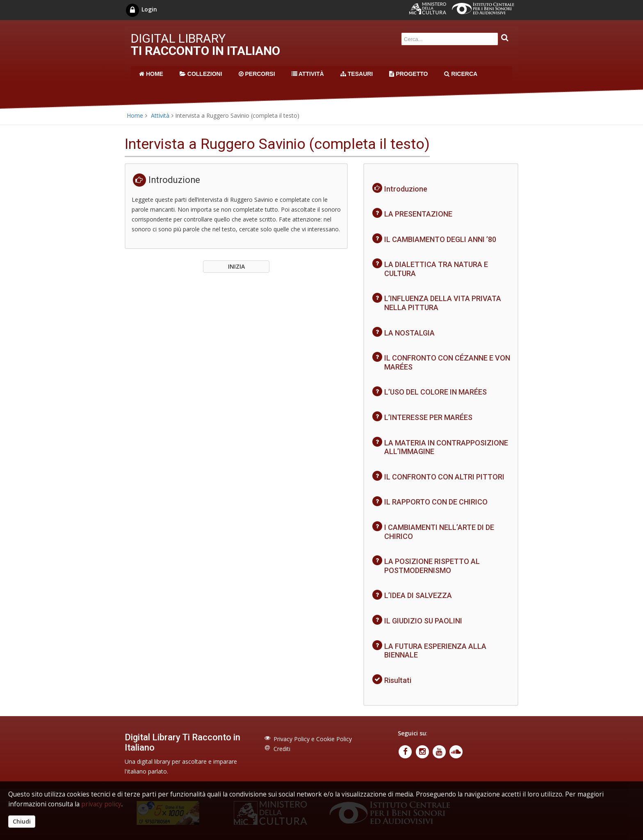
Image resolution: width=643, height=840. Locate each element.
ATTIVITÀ (308, 74)
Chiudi (22, 821)
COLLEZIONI (201, 74)
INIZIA (236, 266)
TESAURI (357, 74)
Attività (160, 115)
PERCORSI (257, 74)
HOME (151, 74)
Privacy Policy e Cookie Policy (313, 739)
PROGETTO (408, 74)
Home (135, 115)
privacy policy (101, 804)
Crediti (282, 749)
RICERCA (461, 74)
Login (141, 9)
